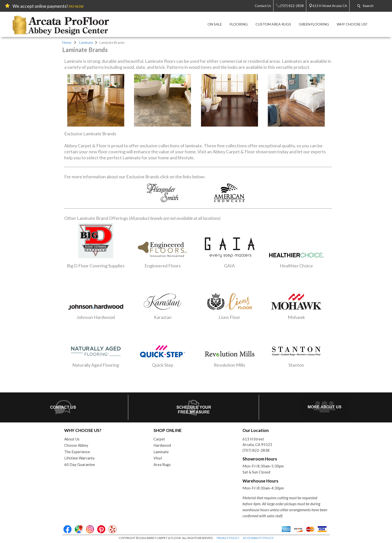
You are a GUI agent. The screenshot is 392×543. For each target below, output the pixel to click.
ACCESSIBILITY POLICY (258, 538)
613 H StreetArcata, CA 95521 (257, 442)
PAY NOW (76, 7)
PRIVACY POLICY (228, 538)
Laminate (86, 43)
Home (67, 43)
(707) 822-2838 (256, 450)
